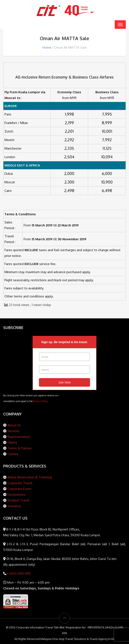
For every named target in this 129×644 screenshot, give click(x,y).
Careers (13, 454)
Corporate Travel (20, 483)
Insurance (14, 506)
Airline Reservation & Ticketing (30, 477)
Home (47, 47)
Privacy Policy (40, 401)
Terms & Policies (20, 448)
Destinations (16, 495)
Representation (19, 437)
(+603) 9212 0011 (18, 573)
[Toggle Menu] (120, 25)
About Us (14, 425)
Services (14, 431)
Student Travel (18, 500)
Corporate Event (19, 489)
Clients (12, 442)
